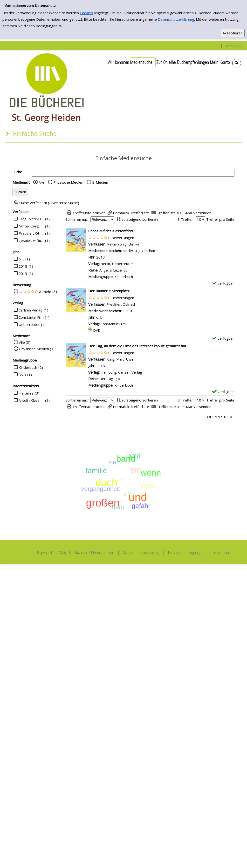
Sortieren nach (78, 219)
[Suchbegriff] (133, 173)
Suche (17, 172)
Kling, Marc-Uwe (31, 219)
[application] (143, 62)
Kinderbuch (28, 367)
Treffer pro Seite (220, 219)
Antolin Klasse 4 (31, 400)
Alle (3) (25, 342)
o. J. (21, 259)
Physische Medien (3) (37, 349)
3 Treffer (185, 219)
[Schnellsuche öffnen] (237, 63)
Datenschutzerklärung (176, 19)
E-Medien (100, 182)
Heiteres (26, 393)
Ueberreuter (29, 324)
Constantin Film (31, 317)
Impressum (222, 552)
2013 (23, 273)
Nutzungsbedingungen (186, 552)
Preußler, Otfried (31, 233)
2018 (23, 266)
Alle (41, 182)
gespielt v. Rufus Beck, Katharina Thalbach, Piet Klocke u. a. (31, 240)
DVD (22, 375)
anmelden (234, 46)
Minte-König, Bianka (31, 226)
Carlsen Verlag (31, 310)
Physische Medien (68, 182)
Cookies (86, 13)
